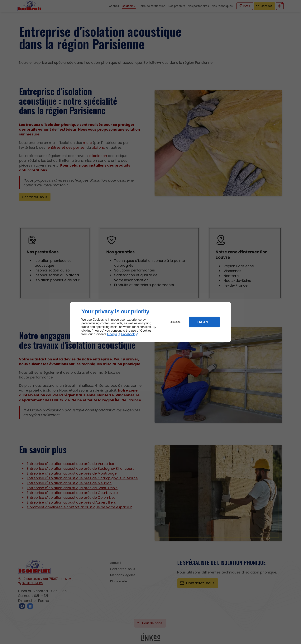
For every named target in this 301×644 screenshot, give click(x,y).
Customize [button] (175, 322)
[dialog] (150, 322)
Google (112, 334)
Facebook (128, 334)
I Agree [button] (204, 322)
